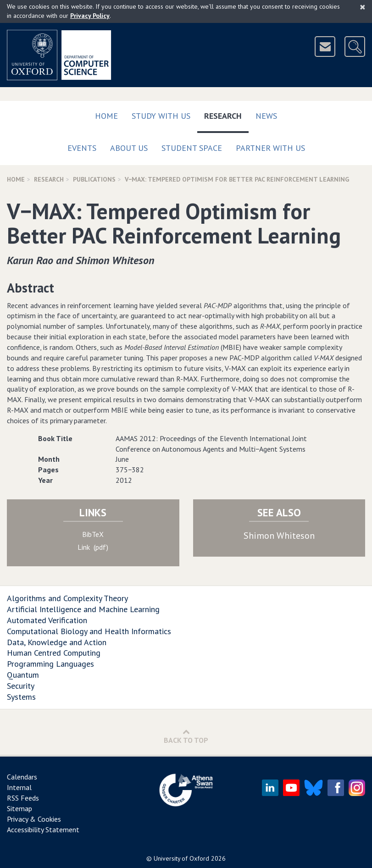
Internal (19, 787)
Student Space (192, 148)
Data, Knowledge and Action (57, 642)
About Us (129, 148)
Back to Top (186, 736)
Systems (21, 697)
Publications (94, 179)
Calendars (22, 777)
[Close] (363, 7)
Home (106, 116)
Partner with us (270, 148)
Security (21, 686)
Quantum (23, 675)
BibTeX (93, 534)
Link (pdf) (93, 547)
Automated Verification (47, 620)
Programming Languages (50, 664)
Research (226, 114)
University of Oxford (181, 858)
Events (82, 148)
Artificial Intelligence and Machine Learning (83, 609)
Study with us (161, 116)
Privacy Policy (90, 16)
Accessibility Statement (43, 829)
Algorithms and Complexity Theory (67, 598)
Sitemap (19, 808)
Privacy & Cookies (34, 819)
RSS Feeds (23, 798)
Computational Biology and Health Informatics (89, 631)
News (266, 116)
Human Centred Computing (54, 653)
